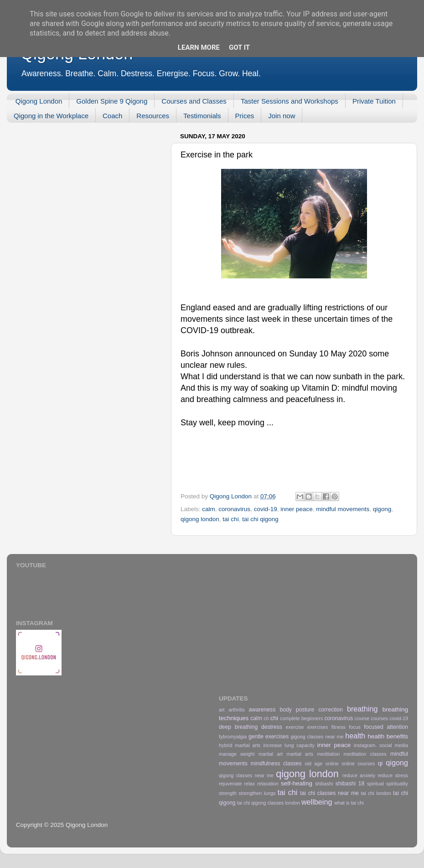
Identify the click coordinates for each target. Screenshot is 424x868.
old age (314, 763)
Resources (153, 116)
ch (266, 718)
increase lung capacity (289, 745)
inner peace (297, 509)
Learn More (199, 47)
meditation (328, 754)
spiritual (375, 784)
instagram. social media (381, 745)
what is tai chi (349, 803)
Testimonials (202, 116)
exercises (318, 727)
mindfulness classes (276, 763)
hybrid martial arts (240, 745)
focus (355, 727)
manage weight (237, 754)
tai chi (230, 519)
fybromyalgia (233, 737)
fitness (339, 727)
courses (379, 718)
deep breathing (238, 727)
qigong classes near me (246, 775)
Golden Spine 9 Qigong (112, 101)
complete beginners (301, 718)
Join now (282, 116)
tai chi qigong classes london (269, 803)
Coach (112, 116)
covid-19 (266, 509)
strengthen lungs (257, 793)
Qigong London (39, 101)
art (222, 710)
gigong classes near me (317, 737)
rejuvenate (230, 784)
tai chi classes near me (329, 793)
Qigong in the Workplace (51, 116)
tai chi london (376, 793)
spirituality (397, 784)
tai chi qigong (260, 519)
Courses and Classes (194, 101)
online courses (358, 763)
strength (228, 793)
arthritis (236, 710)
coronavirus (234, 509)
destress (272, 727)
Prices (245, 116)
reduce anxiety (359, 775)
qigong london (200, 519)
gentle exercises (269, 737)
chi (274, 718)
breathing (362, 709)
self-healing (297, 783)
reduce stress (393, 775)
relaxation (268, 784)
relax (250, 784)
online (332, 763)
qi (380, 763)
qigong (382, 509)
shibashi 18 (350, 784)
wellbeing (317, 802)
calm (209, 509)
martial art (271, 754)
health (355, 736)
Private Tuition (374, 101)
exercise (295, 727)
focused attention (386, 727)
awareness (262, 710)
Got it (239, 47)
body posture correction (311, 710)
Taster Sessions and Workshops (290, 101)
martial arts (300, 754)
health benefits (388, 736)
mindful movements (343, 509)
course (362, 718)
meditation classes (365, 754)
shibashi (324, 784)
